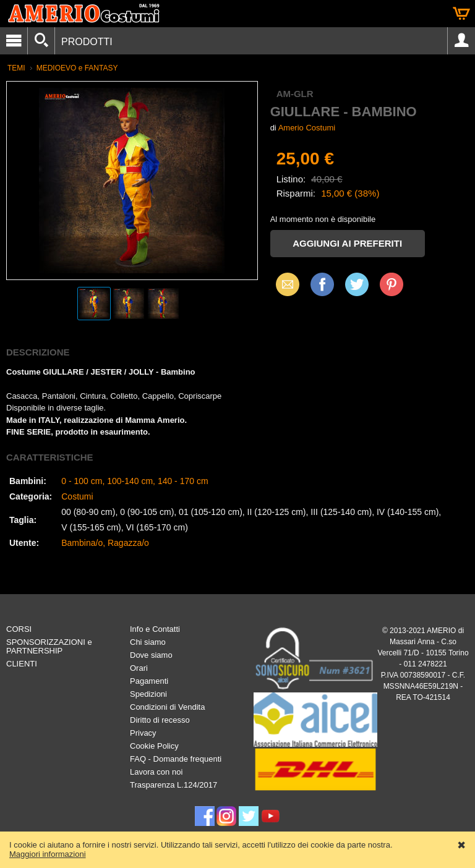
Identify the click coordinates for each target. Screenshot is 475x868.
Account (461, 41)
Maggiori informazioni (48, 854)
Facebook (322, 284)
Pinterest (392, 284)
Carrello (461, 14)
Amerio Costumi (307, 128)
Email (284, 284)
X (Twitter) (357, 289)
